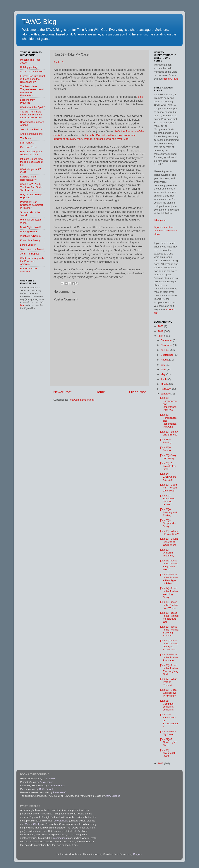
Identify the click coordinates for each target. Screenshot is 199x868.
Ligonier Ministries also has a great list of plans (166, 231)
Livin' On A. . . (28, 143)
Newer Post (62, 392)
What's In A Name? (31, 236)
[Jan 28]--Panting (166, 441)
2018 (161, 336)
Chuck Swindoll (56, 786)
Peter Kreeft (60, 792)
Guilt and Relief (29, 147)
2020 (161, 326)
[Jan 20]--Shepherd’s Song (168, 523)
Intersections (60, 838)
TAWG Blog (39, 22)
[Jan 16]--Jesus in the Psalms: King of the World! (169, 565)
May (163, 374)
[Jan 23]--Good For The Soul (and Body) (169, 488)
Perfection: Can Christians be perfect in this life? (32, 205)
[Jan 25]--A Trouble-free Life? (168, 466)
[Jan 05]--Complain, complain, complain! (167, 705)
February (166, 389)
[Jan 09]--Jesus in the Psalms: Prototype (169, 657)
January (166, 394)
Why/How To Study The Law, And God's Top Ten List (31, 187)
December (167, 340)
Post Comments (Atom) (82, 400)
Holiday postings (29, 67)
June (164, 369)
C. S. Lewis (49, 779)
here (23, 305)
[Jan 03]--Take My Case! (168, 733)
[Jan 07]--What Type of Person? (168, 682)
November (167, 345)
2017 (161, 763)
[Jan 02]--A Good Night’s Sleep (169, 742)
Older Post (137, 392)
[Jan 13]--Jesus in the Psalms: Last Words (169, 605)
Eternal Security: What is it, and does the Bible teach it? (32, 79)
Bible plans (160, 220)
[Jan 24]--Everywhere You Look (168, 477)
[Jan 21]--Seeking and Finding (169, 512)
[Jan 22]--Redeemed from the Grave (168, 500)
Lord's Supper (28, 245)
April (164, 379)
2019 (161, 331)
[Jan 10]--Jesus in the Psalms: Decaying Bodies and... (169, 645)
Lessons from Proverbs (28, 101)
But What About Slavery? (29, 270)
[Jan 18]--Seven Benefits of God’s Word (169, 542)
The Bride (26, 138)
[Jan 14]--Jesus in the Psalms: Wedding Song (169, 593)
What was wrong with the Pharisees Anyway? (32, 261)
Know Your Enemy (30, 240)
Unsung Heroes (29, 231)
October (166, 350)
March (165, 384)
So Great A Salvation (32, 72)
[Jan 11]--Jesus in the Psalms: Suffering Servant (169, 631)
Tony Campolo (60, 821)
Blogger (138, 854)
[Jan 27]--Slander (166, 449)
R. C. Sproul (46, 789)
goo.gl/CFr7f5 (171, 79)
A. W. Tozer (46, 782)
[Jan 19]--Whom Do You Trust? (169, 533)
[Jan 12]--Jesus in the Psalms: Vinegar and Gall (169, 617)
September (167, 355)
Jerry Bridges (113, 796)
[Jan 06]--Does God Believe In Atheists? (168, 693)
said (141, 97)
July (163, 365)
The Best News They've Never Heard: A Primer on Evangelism (32, 91)
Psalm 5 (59, 62)
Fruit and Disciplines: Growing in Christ (32, 153)
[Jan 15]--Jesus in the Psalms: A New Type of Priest (169, 579)
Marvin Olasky (33, 824)
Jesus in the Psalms (31, 129)
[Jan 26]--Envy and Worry (168, 457)
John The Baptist (29, 254)
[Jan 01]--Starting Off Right (168, 753)
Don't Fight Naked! (30, 227)
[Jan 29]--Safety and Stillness (169, 433)
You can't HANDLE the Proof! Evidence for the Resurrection (31, 115)
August (165, 360)
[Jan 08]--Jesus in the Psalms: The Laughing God (169, 670)
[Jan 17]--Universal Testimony (167, 553)
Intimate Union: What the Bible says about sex (32, 162)
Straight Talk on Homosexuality (29, 178)
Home (100, 392)
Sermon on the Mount (32, 249)
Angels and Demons (31, 134)
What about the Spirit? (32, 107)
